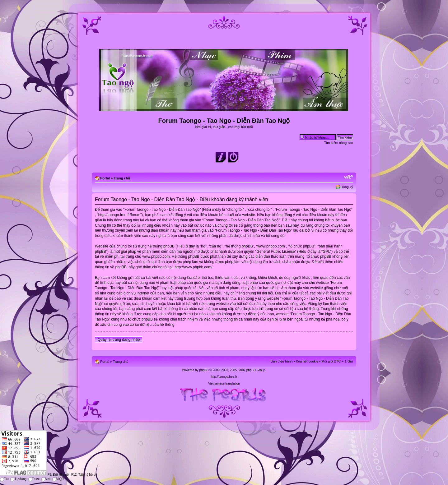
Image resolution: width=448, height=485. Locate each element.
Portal (105, 178)
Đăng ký (347, 187)
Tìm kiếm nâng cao (339, 143)
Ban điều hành (282, 361)
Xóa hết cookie (307, 361)
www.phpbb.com (156, 256)
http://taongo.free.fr (224, 377)
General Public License (276, 252)
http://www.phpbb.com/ (193, 267)
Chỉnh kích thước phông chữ (349, 177)
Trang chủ (122, 178)
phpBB (204, 370)
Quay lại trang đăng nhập (119, 339)
